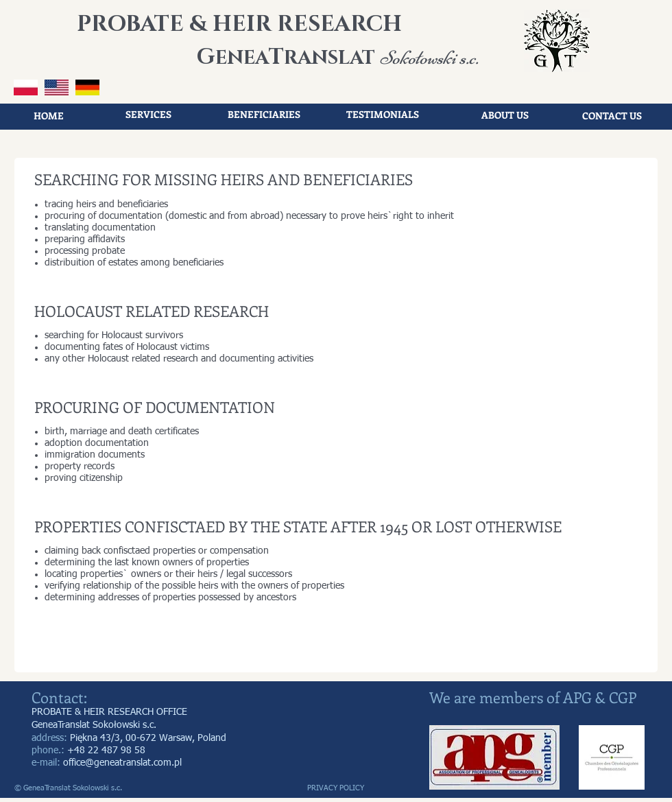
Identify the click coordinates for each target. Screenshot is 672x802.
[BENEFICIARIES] (264, 115)
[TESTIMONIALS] (383, 115)
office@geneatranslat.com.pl (122, 763)
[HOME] (49, 116)
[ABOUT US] (505, 115)
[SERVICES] (148, 115)
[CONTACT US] (612, 116)
